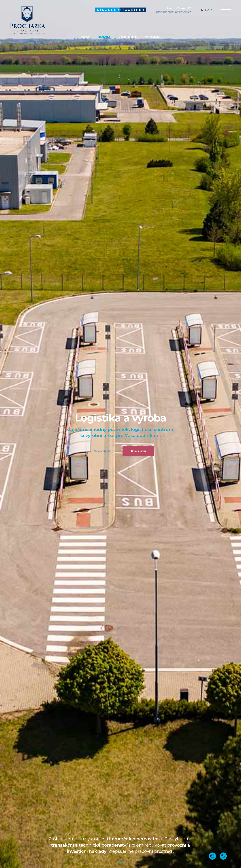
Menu (226, 10)
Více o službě (103, 451)
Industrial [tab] (104, 37)
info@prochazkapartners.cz (173, 12)
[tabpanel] (120, 434)
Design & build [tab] (128, 37)
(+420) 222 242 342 (179, 8)
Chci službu (138, 451)
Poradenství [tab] (153, 37)
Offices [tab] (85, 37)
